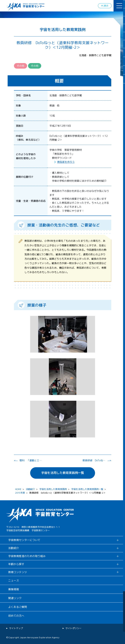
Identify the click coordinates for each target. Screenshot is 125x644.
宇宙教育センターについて (24, 540)
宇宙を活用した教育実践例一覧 (63, 473)
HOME (18, 489)
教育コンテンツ (18, 572)
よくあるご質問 (18, 607)
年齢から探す (16, 564)
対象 (18, 105)
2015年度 (20, 493)
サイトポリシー (73, 628)
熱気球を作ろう (66, 162)
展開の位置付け (25, 177)
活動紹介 (30, 489)
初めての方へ (16, 616)
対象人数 (21, 116)
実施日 (20, 126)
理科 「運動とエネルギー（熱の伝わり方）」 (31, 460)
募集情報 (14, 589)
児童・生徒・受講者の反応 (31, 201)
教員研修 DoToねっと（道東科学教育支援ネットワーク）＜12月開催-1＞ (94, 460)
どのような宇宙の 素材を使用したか (26, 156)
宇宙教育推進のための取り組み (27, 556)
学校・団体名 (23, 95)
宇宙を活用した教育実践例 (53, 489)
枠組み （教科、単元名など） (28, 138)
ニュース (14, 580)
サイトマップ (16, 628)
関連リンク (15, 598)
